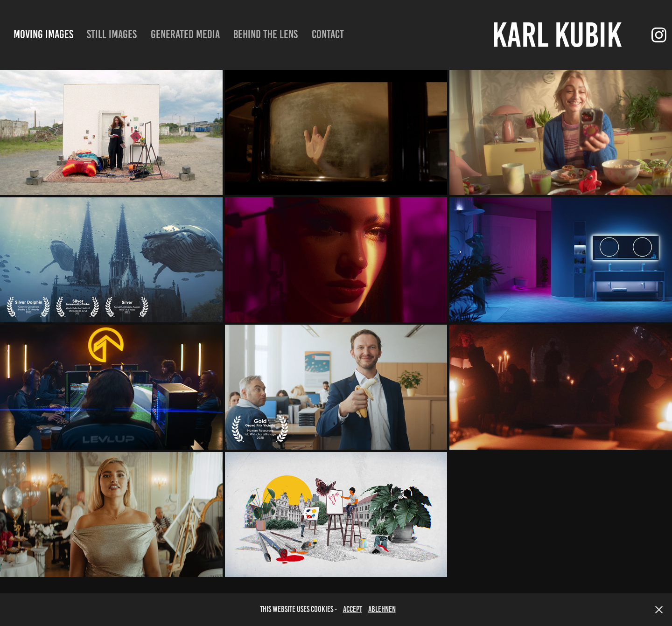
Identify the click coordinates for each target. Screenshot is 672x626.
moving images (43, 34)
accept (353, 609)
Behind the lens (266, 34)
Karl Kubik (557, 35)
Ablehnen (382, 609)
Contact (328, 34)
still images (112, 34)
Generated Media (185, 34)
